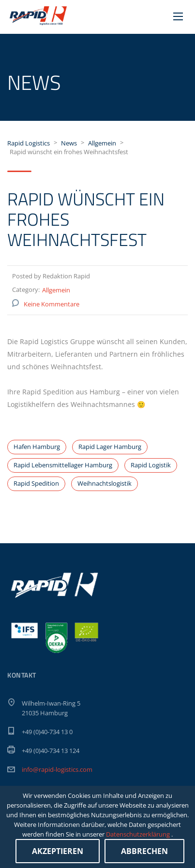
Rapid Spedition (36, 483)
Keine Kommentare (52, 304)
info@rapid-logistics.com (57, 769)
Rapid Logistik (151, 465)
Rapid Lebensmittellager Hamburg (63, 465)
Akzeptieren (58, 851)
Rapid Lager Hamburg (110, 447)
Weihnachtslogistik (105, 483)
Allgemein (56, 290)
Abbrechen (144, 851)
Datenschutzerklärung (139, 834)
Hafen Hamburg (37, 447)
